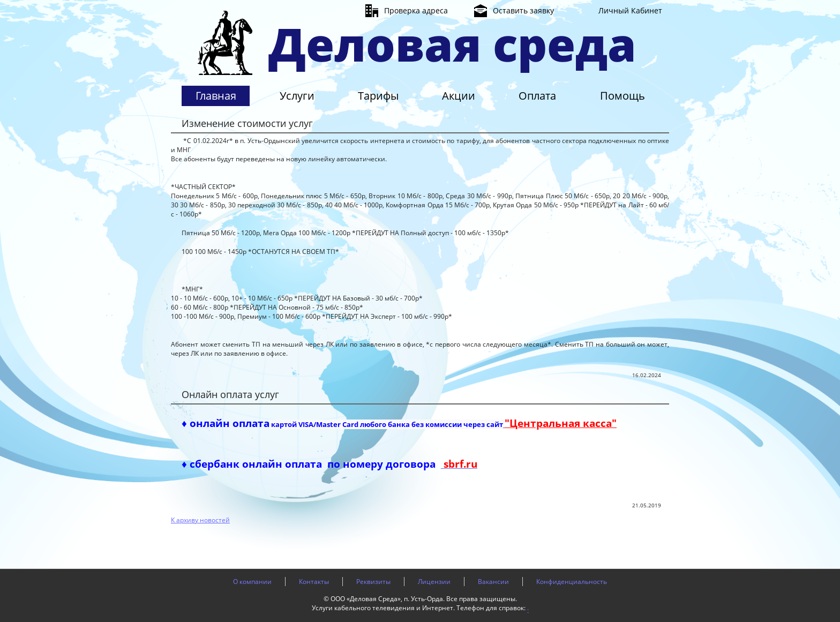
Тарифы (378, 96)
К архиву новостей (200, 520)
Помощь (622, 96)
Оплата (537, 96)
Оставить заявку (523, 10)
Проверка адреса (416, 10)
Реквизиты (373, 582)
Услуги (297, 96)
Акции (459, 96)
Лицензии (434, 582)
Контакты (314, 582)
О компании (252, 582)
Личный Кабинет (630, 10)
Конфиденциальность (572, 582)
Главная (216, 96)
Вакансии (493, 582)
